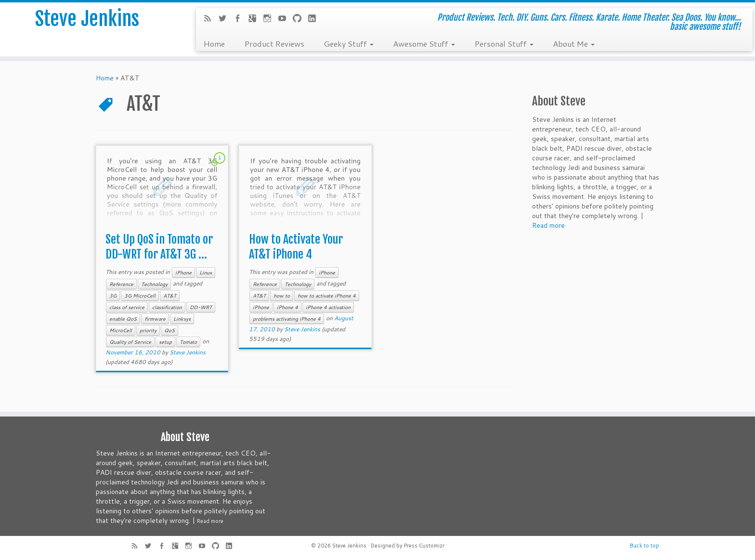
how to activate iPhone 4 (327, 296)
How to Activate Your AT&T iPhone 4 (296, 247)
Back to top (644, 546)
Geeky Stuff (349, 43)
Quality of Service (130, 342)
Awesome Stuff (424, 43)
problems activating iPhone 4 (287, 319)
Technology (154, 284)
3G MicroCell (140, 296)
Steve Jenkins (87, 19)
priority (148, 330)
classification (167, 307)
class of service (127, 307)
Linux (206, 273)
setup (165, 342)
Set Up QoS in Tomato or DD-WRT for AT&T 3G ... (159, 247)
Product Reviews (274, 43)
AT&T (170, 296)
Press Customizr (424, 546)
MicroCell (121, 330)
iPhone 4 (287, 307)
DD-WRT (201, 307)
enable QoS (123, 319)
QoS (169, 330)
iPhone (183, 273)
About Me (574, 43)
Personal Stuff (504, 43)
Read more (548, 225)
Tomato (188, 342)
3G (113, 296)
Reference (121, 284)
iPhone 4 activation (328, 307)
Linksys (182, 319)
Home (214, 43)
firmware (155, 319)
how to (282, 296)
